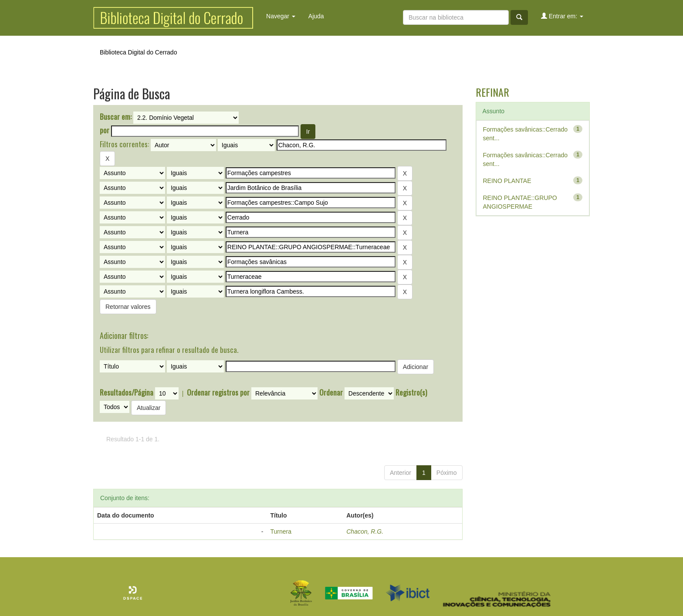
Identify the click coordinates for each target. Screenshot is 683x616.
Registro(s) (411, 393)
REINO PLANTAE (507, 181)
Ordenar (331, 393)
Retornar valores (128, 307)
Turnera (281, 531)
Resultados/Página (127, 393)
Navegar (281, 16)
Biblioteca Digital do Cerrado (138, 52)
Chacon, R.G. (365, 531)
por (105, 130)
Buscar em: (116, 117)
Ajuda (316, 16)
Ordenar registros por (218, 393)
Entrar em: (562, 16)
